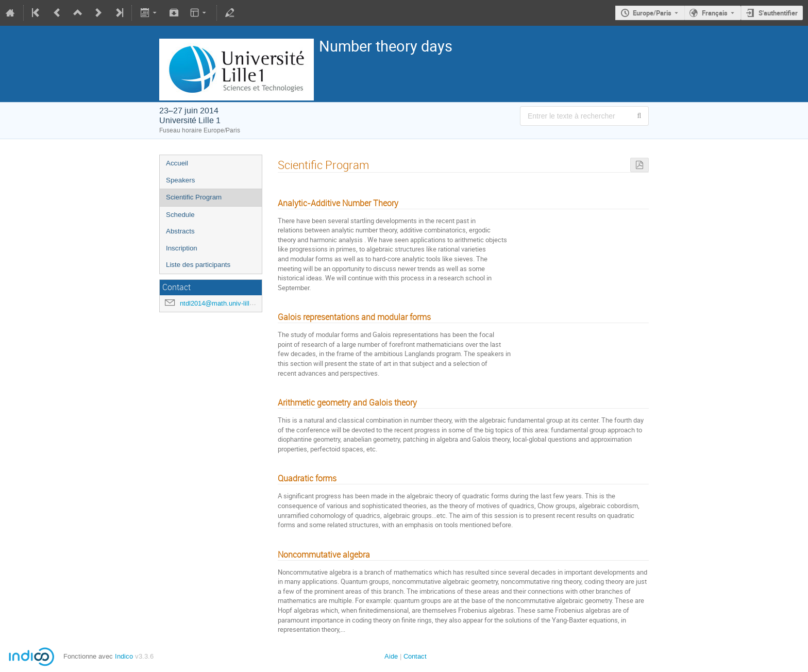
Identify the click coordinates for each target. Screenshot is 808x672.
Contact (415, 656)
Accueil (177, 163)
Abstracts (180, 231)
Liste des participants (198, 265)
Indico (124, 656)
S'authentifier (778, 13)
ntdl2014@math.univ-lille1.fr (221, 303)
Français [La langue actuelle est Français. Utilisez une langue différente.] (715, 13)
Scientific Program (194, 197)
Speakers (180, 180)
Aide (391, 656)
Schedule (180, 215)
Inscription (182, 248)
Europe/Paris (652, 13)
